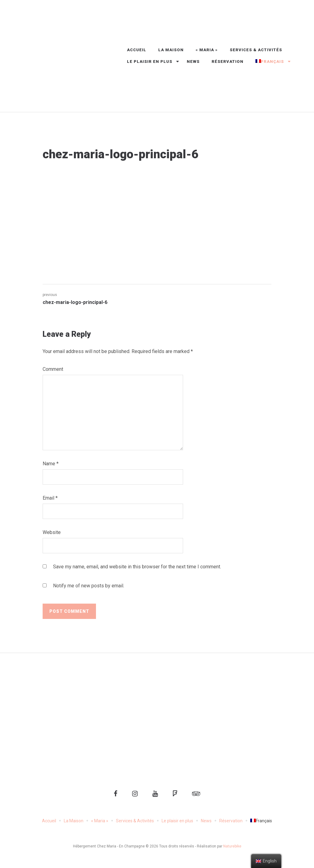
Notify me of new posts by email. (89, 586)
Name (51, 464)
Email (50, 498)
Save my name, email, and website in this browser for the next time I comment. (137, 567)
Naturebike (232, 846)
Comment (53, 369)
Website (52, 532)
